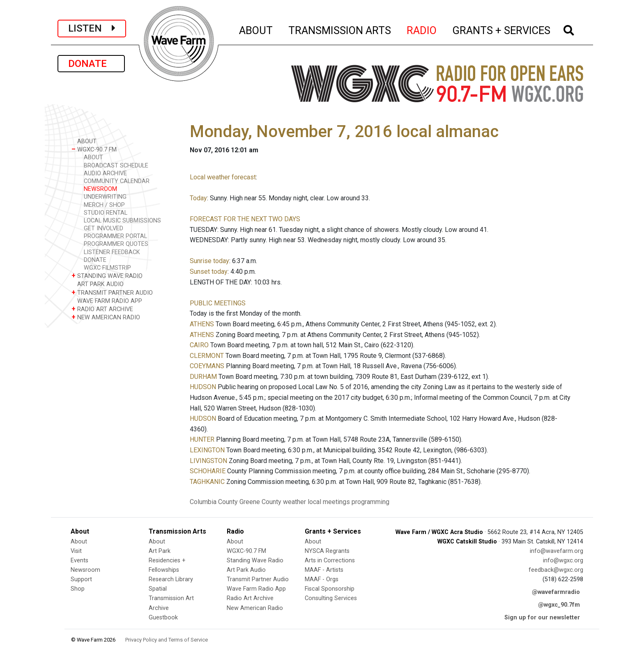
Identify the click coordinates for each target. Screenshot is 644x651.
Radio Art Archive (250, 598)
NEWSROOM (100, 189)
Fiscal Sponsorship (330, 589)
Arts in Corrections (330, 560)
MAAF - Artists (324, 570)
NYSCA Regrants (327, 551)
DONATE (91, 64)
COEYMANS (207, 366)
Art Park (160, 551)
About (79, 542)
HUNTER (202, 439)
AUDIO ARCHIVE (105, 173)
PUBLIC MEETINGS (218, 303)
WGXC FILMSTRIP (107, 268)
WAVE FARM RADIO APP (107, 301)
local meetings (329, 502)
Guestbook (163, 618)
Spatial (158, 589)
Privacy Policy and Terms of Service (167, 640)
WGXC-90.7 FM (94, 149)
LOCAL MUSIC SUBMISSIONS (122, 221)
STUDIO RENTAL (106, 213)
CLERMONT (207, 356)
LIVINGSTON (208, 461)
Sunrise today (209, 261)
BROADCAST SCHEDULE (116, 166)
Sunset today (209, 272)
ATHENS (202, 324)
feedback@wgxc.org (556, 570)
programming (370, 502)
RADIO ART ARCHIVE (102, 309)
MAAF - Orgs (322, 579)
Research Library (171, 579)
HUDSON (203, 387)
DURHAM (203, 377)
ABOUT (256, 29)
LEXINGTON (207, 450)
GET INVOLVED (103, 228)
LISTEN (92, 28)
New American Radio (255, 608)
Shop (78, 589)
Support (81, 579)
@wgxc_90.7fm (559, 605)
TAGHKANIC (207, 482)
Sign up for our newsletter (542, 618)
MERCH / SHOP (104, 205)
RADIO (422, 29)
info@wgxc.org (563, 560)
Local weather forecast (223, 177)
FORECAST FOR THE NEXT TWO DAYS (245, 219)
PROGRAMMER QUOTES (116, 244)
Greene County (260, 502)
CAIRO (199, 345)
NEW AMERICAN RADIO (106, 317)
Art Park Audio (246, 570)
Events (79, 560)
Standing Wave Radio (255, 560)
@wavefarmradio (556, 592)
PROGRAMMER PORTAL (115, 236)
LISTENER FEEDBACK (112, 252)
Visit (76, 551)
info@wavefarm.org (557, 551)
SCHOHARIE (208, 471)
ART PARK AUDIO (98, 284)
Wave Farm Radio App (256, 589)
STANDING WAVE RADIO (107, 276)
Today (198, 198)
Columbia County (214, 502)
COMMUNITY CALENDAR (117, 181)
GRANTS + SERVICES (502, 29)
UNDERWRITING (105, 197)
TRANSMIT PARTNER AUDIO (112, 292)
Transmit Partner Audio (258, 579)
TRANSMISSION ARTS (340, 29)
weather (294, 502)
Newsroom (85, 570)
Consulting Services (331, 598)
